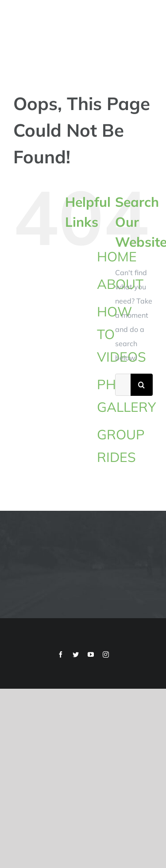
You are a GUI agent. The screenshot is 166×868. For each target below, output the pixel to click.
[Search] (142, 385)
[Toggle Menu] (147, 33)
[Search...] (123, 385)
